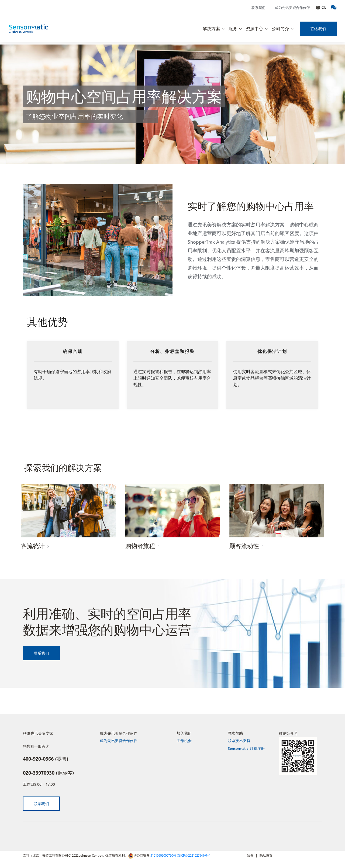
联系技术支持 (239, 741)
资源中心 (254, 28)
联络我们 (318, 29)
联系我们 (258, 7)
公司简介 (280, 28)
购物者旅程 (140, 546)
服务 (233, 28)
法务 (250, 855)
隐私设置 (266, 855)
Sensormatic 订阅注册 (246, 748)
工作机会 (184, 741)
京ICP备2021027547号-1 (194, 855)
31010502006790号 (163, 855)
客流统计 (33, 546)
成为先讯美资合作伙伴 (292, 7)
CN (324, 7)
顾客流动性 (244, 546)
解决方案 (211, 28)
